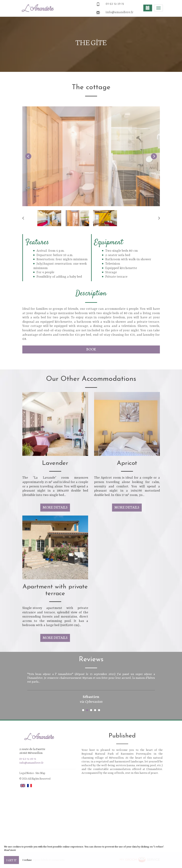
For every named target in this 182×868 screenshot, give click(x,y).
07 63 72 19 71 (115, 4)
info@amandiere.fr (120, 12)
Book (91, 349)
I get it (11, 860)
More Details (55, 507)
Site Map (40, 773)
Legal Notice (27, 773)
